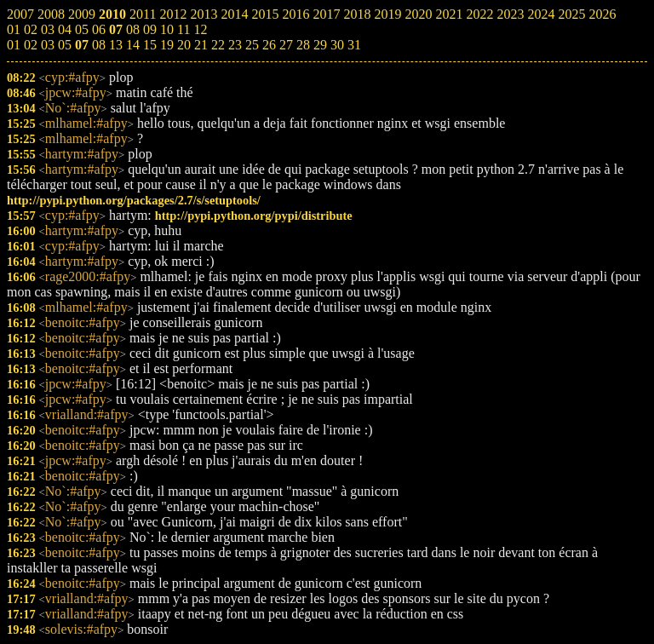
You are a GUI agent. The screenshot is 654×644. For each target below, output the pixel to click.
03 (48, 45)
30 (337, 45)
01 (14, 45)
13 (116, 45)
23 (235, 45)
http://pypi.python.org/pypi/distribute (254, 216)
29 (320, 45)
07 (82, 45)
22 (218, 45)
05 (65, 45)
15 (150, 45)
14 (133, 45)
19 (167, 45)
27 (286, 45)
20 (184, 45)
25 (252, 45)
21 (201, 45)
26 (269, 45)
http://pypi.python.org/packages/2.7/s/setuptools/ (134, 200)
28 (303, 45)
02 (31, 45)
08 (99, 45)
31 (354, 45)
